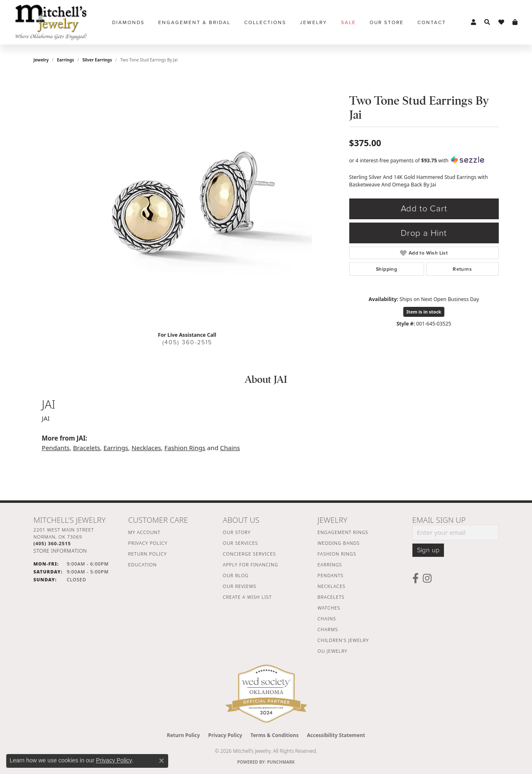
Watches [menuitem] (329, 608)
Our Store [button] (387, 22)
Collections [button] (265, 22)
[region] (187, 200)
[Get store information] (60, 551)
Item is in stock (424, 312)
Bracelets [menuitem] (331, 597)
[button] (473, 22)
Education (143, 565)
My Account (145, 532)
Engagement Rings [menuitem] (343, 532)
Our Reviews (240, 586)
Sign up (428, 550)
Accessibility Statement (336, 735)
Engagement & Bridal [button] (194, 22)
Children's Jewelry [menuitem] (343, 640)
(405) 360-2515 (187, 342)
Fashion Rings (185, 448)
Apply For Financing (251, 565)
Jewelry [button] (314, 22)
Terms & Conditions (275, 735)
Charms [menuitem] (328, 629)
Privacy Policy (148, 543)
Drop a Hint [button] (424, 233)
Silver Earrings (97, 60)
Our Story (237, 532)
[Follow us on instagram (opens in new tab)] (427, 578)
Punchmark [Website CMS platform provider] (281, 762)
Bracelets (87, 448)
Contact (432, 22)
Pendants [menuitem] (331, 575)
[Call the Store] (52, 543)
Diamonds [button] (128, 22)
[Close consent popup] (162, 761)
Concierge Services (250, 554)
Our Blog (236, 575)
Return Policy (148, 554)
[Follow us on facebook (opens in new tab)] (416, 578)
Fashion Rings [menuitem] (337, 554)
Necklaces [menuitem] (332, 586)
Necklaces (146, 448)
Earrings (65, 60)
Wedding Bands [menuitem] (339, 543)
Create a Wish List (248, 597)
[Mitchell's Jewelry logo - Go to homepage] (51, 22)
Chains (230, 448)
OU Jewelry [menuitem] (333, 651)
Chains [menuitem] (327, 618)
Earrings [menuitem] (330, 565)
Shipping (386, 269)
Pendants (56, 448)
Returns (462, 269)
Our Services (241, 543)
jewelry (41, 60)
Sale (348, 22)
